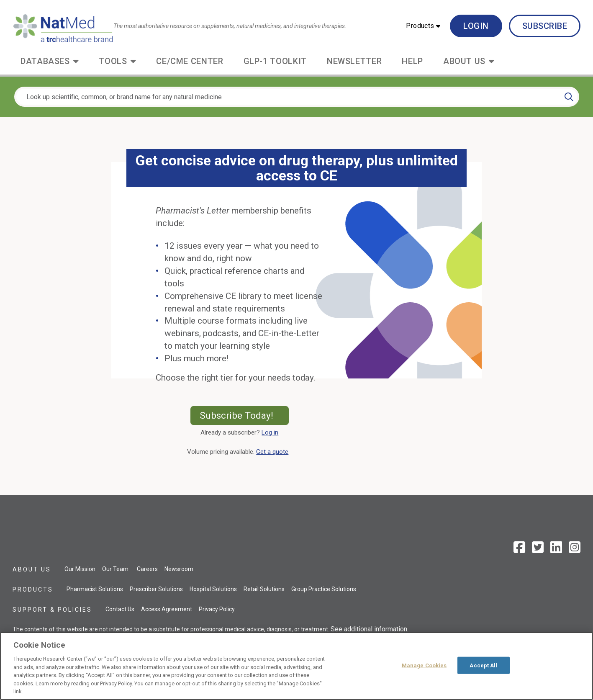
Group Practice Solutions (324, 589)
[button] (423, 26)
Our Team (115, 569)
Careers (147, 569)
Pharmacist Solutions (95, 589)
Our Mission (80, 569)
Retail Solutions (264, 589)
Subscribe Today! (244, 415)
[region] (296, 666)
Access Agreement (167, 609)
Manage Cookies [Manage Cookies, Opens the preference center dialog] (424, 665)
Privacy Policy (217, 609)
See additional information (369, 629)
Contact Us (120, 609)
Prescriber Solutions (156, 589)
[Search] (569, 97)
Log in (270, 432)
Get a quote (274, 452)
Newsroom (179, 569)
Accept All (483, 665)
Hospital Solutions (213, 589)
